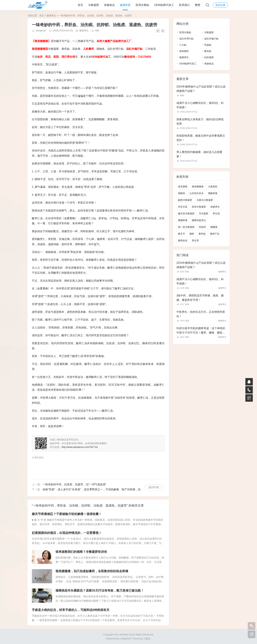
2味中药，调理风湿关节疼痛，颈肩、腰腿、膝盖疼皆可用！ (200, 298)
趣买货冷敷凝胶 (186, 213)
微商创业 (183, 240)
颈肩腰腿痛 (198, 187)
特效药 (202, 227)
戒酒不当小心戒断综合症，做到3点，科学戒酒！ (200, 105)
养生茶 (195, 240)
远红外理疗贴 (186, 39)
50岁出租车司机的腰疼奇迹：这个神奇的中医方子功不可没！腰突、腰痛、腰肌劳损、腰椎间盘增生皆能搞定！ (201, 331)
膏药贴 (202, 234)
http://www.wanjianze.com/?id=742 (80, 447)
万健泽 (147, 639)
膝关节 (182, 234)
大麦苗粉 (213, 187)
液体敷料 (184, 51)
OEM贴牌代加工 (164, 5)
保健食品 (109, 5)
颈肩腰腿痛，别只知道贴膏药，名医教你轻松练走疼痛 (92, 571)
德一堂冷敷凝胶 (186, 227)
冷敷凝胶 (94, 5)
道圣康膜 (183, 187)
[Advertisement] (96, 468)
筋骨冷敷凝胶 (199, 207)
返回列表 (154, 487)
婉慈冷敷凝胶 (185, 200)
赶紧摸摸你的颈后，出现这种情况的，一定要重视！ (67, 533)
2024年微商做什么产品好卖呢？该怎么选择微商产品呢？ (201, 89)
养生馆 (216, 213)
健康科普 (125, 5)
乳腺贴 (208, 45)
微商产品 (215, 234)
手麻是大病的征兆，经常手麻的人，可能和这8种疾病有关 (71, 610)
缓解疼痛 (213, 193)
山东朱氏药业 (196, 193)
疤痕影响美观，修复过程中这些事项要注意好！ (201, 138)
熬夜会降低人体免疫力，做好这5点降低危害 (200, 121)
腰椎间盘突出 (199, 220)
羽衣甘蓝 (183, 207)
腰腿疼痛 (183, 220)
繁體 (198, 5)
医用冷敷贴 (142, 5)
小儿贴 (183, 45)
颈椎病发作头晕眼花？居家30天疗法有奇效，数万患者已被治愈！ (100, 591)
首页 (80, 5)
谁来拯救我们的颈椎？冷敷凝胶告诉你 (81, 552)
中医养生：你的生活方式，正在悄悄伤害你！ (201, 314)
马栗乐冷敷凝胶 (205, 200)
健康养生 (51, 16)
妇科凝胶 (209, 57)
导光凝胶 (204, 213)
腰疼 (192, 234)
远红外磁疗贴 (211, 39)
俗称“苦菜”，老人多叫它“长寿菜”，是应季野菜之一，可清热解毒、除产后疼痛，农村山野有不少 (100, 489)
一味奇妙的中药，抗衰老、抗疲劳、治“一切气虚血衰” (75, 484)
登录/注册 (220, 5)
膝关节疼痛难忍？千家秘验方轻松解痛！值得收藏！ (67, 514)
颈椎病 (182, 193)
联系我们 (184, 5)
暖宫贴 (208, 51)
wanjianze (41, 31)
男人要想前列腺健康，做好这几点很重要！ (199, 154)
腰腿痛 (214, 227)
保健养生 (215, 207)
